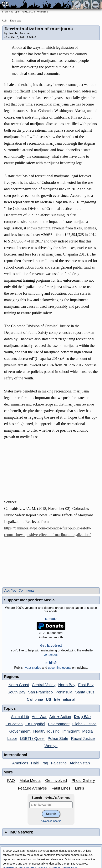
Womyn (51, 746)
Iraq (45, 763)
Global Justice (84, 724)
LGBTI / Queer (32, 739)
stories (33, 668)
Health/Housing (46, 731)
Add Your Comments (19, 591)
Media (87, 731)
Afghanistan (80, 763)
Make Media (30, 781)
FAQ (11, 781)
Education (14, 724)
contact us (51, 655)
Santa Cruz (85, 692)
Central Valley (44, 685)
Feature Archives (32, 788)
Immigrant (71, 731)
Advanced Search (51, 821)
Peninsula (64, 692)
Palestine (59, 763)
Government (20, 731)
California (35, 699)
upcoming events (60, 668)
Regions (12, 677)
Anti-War (39, 717)
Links (80, 788)
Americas (20, 763)
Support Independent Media (29, 600)
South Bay (16, 692)
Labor (12, 739)
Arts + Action (60, 717)
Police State (58, 739)
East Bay (86, 685)
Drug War (16, 21)
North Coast (19, 685)
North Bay (67, 685)
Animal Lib (20, 717)
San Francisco (40, 692)
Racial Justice (83, 739)
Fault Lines (61, 788)
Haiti (35, 763)
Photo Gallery (83, 781)
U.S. (5, 21)
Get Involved (56, 781)
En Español (35, 724)
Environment (59, 724)
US (48, 699)
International (65, 699)
